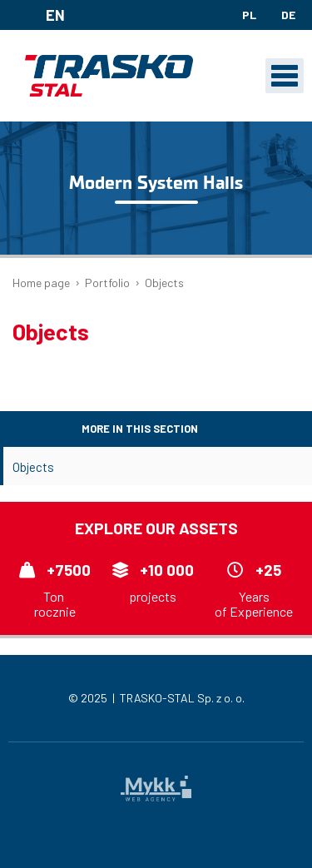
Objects (33, 467)
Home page (41, 283)
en (43, 15)
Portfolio (107, 283)
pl (249, 15)
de (288, 15)
